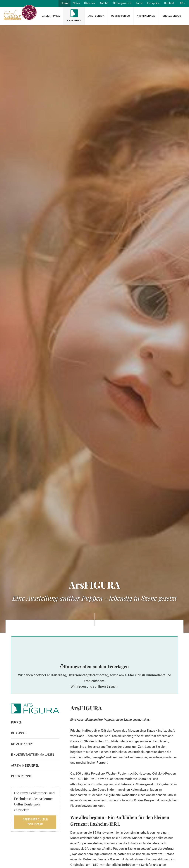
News (76, 3)
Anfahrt (104, 3)
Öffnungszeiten (122, 3)
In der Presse (21, 776)
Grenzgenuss (172, 16)
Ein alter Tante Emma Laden (32, 755)
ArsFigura (74, 20)
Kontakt (169, 3)
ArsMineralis (146, 16)
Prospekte (154, 3)
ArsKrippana (51, 16)
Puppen (17, 722)
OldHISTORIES (121, 16)
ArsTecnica (96, 16)
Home (65, 3)
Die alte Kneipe (22, 744)
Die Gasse (18, 733)
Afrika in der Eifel (25, 766)
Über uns (90, 3)
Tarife (139, 3)
